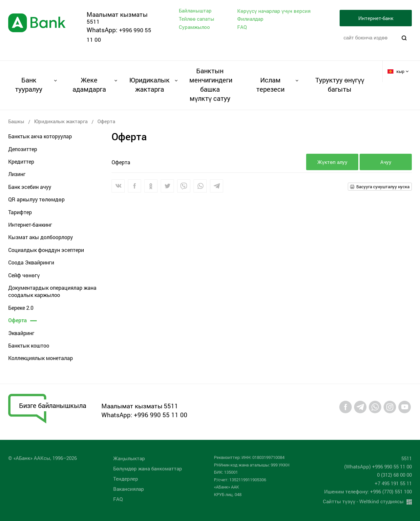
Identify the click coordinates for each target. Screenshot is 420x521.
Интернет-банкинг (30, 225)
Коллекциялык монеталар (41, 358)
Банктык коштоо (29, 345)
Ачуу (386, 162)
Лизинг (17, 174)
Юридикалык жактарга (149, 84)
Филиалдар (250, 19)
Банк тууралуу (29, 84)
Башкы (16, 121)
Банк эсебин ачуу (30, 187)
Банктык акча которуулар (40, 136)
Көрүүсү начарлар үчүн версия (274, 11)
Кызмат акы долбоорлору (41, 237)
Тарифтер (20, 212)
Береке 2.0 (21, 308)
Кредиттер (21, 161)
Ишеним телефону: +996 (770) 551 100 (368, 491)
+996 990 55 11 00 (161, 415)
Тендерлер (126, 479)
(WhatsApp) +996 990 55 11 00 (378, 466)
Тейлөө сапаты (197, 19)
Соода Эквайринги (31, 262)
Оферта (18, 320)
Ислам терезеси (270, 84)
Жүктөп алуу (332, 162)
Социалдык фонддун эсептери (46, 250)
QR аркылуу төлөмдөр (36, 199)
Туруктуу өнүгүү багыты (340, 84)
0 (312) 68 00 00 (394, 475)
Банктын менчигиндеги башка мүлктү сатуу (210, 84)
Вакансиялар (129, 489)
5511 (93, 22)
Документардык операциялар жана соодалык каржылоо (52, 291)
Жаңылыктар (129, 458)
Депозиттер (23, 149)
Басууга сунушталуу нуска (383, 187)
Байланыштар (195, 11)
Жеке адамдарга (89, 84)
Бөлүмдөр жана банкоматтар (148, 468)
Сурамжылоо (194, 27)
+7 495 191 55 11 (393, 483)
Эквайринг (21, 333)
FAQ (242, 27)
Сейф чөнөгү (24, 275)
